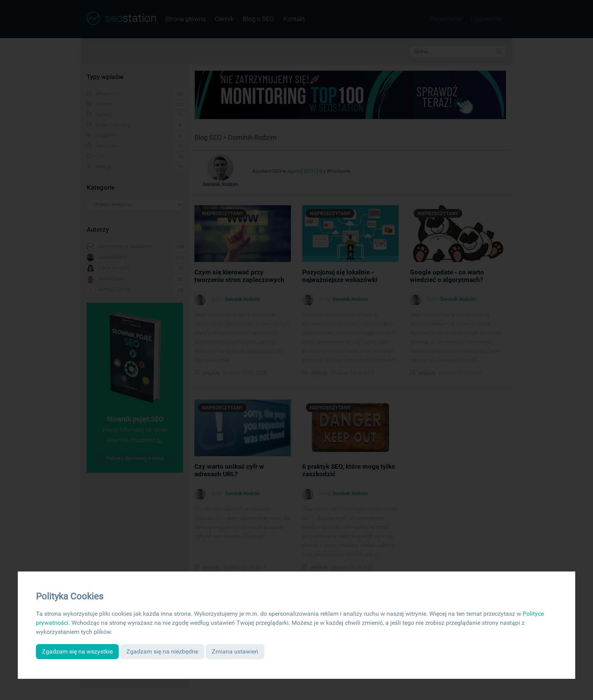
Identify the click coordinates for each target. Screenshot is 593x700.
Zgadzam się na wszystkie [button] (77, 651)
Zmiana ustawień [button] (235, 651)
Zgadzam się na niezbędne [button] (162, 651)
